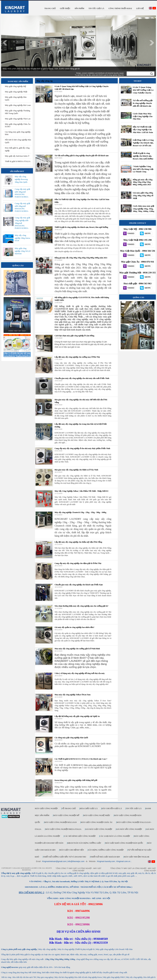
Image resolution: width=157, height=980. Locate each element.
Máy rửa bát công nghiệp (64, 977)
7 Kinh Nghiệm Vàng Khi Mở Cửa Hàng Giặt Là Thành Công (143, 169)
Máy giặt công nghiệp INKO (114, 977)
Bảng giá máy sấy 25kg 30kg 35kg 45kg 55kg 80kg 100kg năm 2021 (143, 182)
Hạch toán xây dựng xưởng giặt (84, 843)
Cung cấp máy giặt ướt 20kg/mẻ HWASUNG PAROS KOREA (22, 207)
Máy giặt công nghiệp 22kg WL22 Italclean (23, 251)
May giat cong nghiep (45, 977)
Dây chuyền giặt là (112, 808)
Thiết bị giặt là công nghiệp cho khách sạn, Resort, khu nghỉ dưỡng (143, 156)
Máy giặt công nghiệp (46, 808)
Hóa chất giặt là (89, 808)
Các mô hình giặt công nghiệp (80, 836)
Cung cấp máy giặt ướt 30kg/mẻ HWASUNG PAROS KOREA (22, 193)
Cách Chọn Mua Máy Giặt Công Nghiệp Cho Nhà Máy (143, 116)
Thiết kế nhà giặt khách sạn (105, 857)
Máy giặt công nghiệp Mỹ (15, 86)
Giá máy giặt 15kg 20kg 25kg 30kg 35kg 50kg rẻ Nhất (143, 196)
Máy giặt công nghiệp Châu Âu (97, 822)
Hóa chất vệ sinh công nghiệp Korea (88, 977)
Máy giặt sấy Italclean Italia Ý (17, 156)
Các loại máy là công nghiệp (115, 836)
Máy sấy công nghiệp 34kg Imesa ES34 (22, 238)
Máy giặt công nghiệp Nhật (16, 92)
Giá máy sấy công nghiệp (129, 829)
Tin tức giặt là (134, 808)
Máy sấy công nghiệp (134, 977)
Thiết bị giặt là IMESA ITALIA (18, 161)
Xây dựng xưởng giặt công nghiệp (106, 850)
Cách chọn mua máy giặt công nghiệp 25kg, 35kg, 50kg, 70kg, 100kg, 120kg (144, 209)
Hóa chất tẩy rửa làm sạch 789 (24, 977)
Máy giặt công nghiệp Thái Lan (18, 119)
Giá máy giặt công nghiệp (99, 829)
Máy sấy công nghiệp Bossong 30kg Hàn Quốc (21, 179)
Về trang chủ (69, 808)
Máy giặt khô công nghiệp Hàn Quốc (124, 843)
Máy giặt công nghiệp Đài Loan (18, 105)
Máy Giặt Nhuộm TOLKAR (137, 857)
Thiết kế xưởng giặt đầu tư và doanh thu (65, 857)
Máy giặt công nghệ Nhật (97, 815)
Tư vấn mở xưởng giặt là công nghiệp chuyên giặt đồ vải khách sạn (143, 103)
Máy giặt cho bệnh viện (72, 850)
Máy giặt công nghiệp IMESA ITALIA (63, 829)
